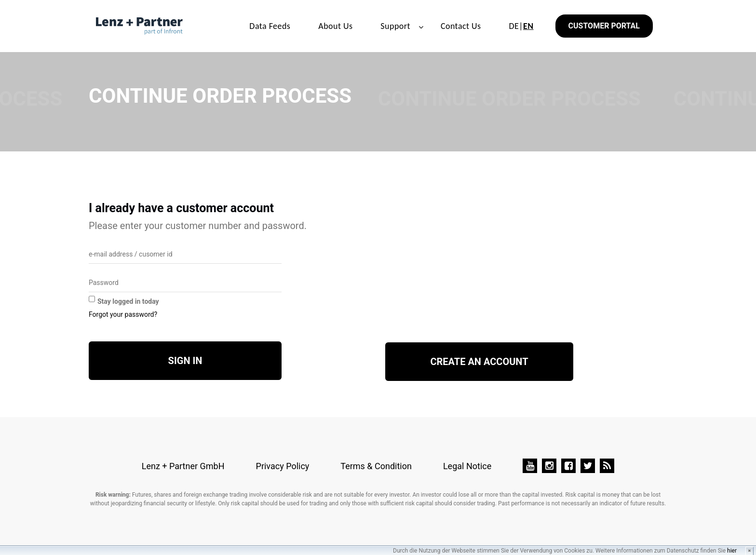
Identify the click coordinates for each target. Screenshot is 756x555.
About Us (335, 26)
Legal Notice (467, 466)
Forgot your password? (123, 314)
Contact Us (461, 26)
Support (395, 26)
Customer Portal (604, 26)
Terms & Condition (376, 466)
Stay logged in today (128, 301)
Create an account (479, 362)
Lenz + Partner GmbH (183, 466)
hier (732, 551)
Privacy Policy (283, 466)
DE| (521, 26)
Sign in (185, 361)
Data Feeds (270, 26)
